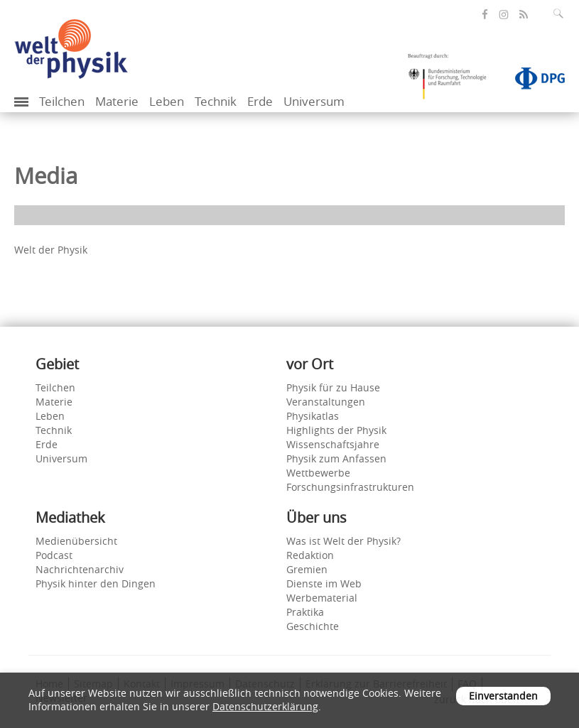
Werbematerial (322, 598)
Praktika (305, 612)
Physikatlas (313, 416)
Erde (260, 101)
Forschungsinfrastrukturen (350, 487)
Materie (117, 101)
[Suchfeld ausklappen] (561, 13)
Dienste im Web (324, 583)
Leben (167, 101)
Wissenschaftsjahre (333, 444)
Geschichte (313, 626)
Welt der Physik (51, 250)
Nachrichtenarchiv (80, 569)
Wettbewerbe (318, 473)
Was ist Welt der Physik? (343, 541)
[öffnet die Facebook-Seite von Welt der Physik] (485, 15)
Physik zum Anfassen (336, 458)
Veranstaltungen (326, 402)
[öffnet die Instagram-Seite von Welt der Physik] (504, 15)
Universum (314, 101)
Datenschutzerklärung (265, 706)
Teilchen (62, 101)
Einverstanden (503, 696)
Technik (216, 101)
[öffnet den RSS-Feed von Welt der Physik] (524, 15)
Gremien (307, 569)
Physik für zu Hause (333, 387)
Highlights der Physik (336, 430)
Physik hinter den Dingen (96, 583)
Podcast (54, 555)
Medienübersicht (76, 541)
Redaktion (310, 555)
